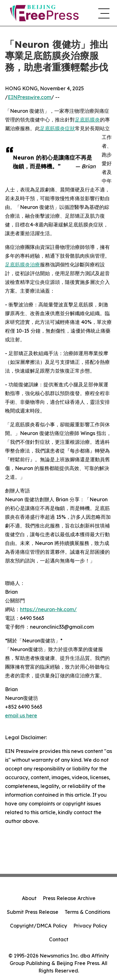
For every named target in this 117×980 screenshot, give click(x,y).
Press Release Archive (69, 898)
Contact (59, 939)
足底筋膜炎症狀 (57, 128)
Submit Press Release (33, 912)
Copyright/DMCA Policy (39, 926)
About (29, 898)
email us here (21, 715)
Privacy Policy (90, 926)
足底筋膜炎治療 (22, 265)
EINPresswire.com (29, 97)
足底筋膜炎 (87, 120)
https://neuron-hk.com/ (48, 609)
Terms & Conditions (87, 912)
